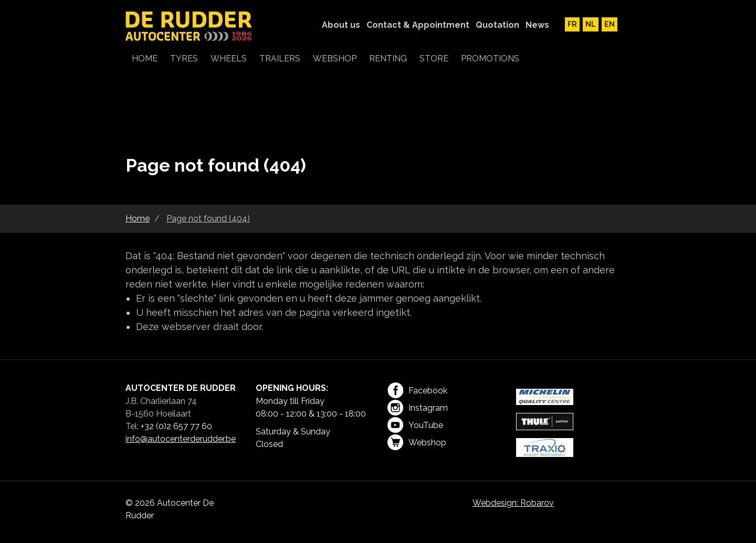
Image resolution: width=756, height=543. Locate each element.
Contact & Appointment (418, 25)
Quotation (497, 25)
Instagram (418, 408)
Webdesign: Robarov (513, 503)
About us (341, 25)
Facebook (417, 390)
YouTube (415, 425)
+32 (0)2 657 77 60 (176, 426)
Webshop (417, 442)
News (537, 25)
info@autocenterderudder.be (181, 439)
